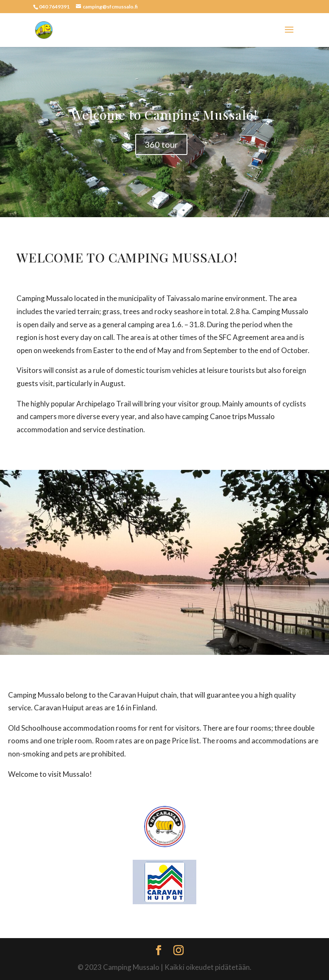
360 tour (161, 144)
